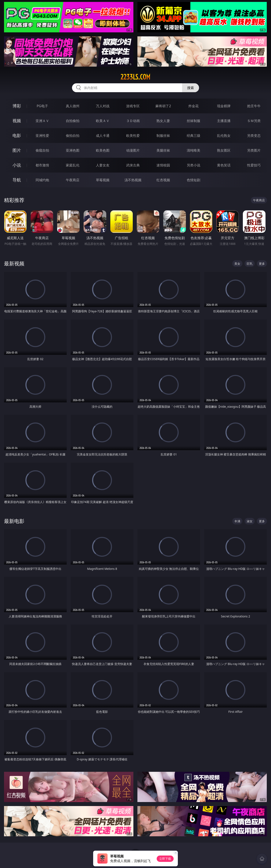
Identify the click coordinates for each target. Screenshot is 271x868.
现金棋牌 (224, 106)
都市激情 (42, 165)
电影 (17, 135)
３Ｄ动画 (133, 121)
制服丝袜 (163, 136)
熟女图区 (224, 150)
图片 (17, 150)
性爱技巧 (254, 165)
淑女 (250, 521)
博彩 (17, 106)
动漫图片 (133, 150)
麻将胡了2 (163, 106)
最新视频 (14, 263)
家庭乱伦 (73, 165)
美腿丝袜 (163, 150)
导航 (17, 180)
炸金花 (194, 106)
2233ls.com (135, 77)
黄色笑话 (224, 165)
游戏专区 (133, 106)
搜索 (191, 88)
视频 (17, 121)
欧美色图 (103, 150)
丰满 (237, 521)
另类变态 (254, 136)
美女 (237, 264)
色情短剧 (194, 180)
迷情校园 (163, 165)
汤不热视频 (133, 180)
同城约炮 (42, 180)
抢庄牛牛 (254, 106)
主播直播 (224, 121)
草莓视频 (103, 180)
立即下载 (165, 859)
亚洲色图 (73, 150)
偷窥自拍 (42, 150)
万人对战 (103, 106)
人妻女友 (103, 165)
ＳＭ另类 (254, 121)
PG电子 (42, 106)
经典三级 (194, 136)
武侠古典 (133, 165)
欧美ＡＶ (103, 121)
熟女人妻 (163, 121)
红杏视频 (163, 180)
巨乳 (250, 264)
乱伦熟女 (224, 136)
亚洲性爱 (42, 136)
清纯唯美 (194, 150)
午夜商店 (73, 180)
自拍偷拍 (73, 121)
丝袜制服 (194, 121)
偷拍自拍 (73, 136)
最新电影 (14, 521)
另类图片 (254, 150)
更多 (262, 264)
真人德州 (73, 106)
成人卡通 (103, 136)
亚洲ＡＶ (42, 121)
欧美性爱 (133, 136)
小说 (17, 165)
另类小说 (194, 165)
